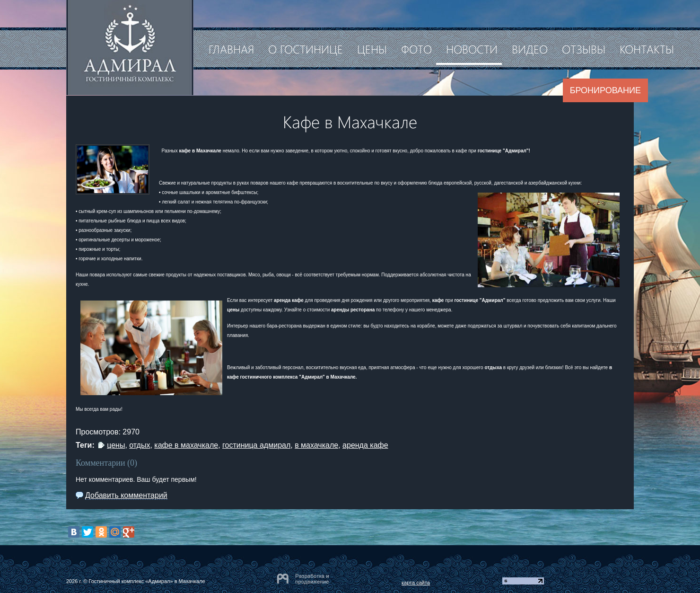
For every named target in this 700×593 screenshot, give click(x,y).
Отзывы (584, 49)
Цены (372, 49)
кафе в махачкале (186, 445)
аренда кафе (365, 445)
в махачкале (316, 445)
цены (116, 445)
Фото (416, 49)
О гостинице (306, 49)
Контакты (647, 49)
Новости (472, 49)
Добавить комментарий (126, 495)
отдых (140, 445)
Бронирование (605, 90)
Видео (530, 49)
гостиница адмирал (256, 445)
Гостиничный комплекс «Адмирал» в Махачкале (147, 581)
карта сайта (416, 583)
